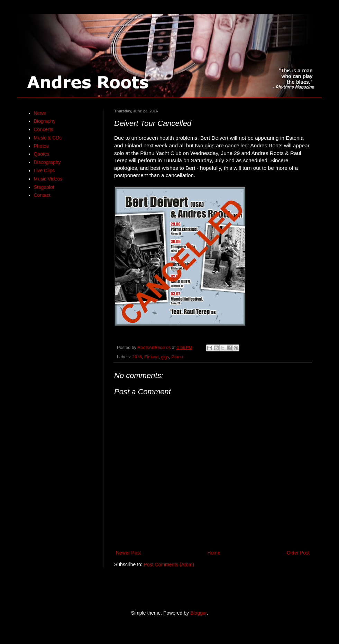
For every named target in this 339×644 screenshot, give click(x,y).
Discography (47, 162)
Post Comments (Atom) (169, 564)
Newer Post (128, 553)
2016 (137, 357)
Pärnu (177, 357)
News (40, 113)
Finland (151, 357)
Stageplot (44, 187)
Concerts (44, 129)
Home (214, 553)
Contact (42, 195)
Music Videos (48, 179)
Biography (45, 121)
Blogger (198, 613)
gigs (165, 357)
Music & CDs (48, 138)
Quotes (42, 154)
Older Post (298, 553)
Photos (42, 146)
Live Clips (44, 171)
